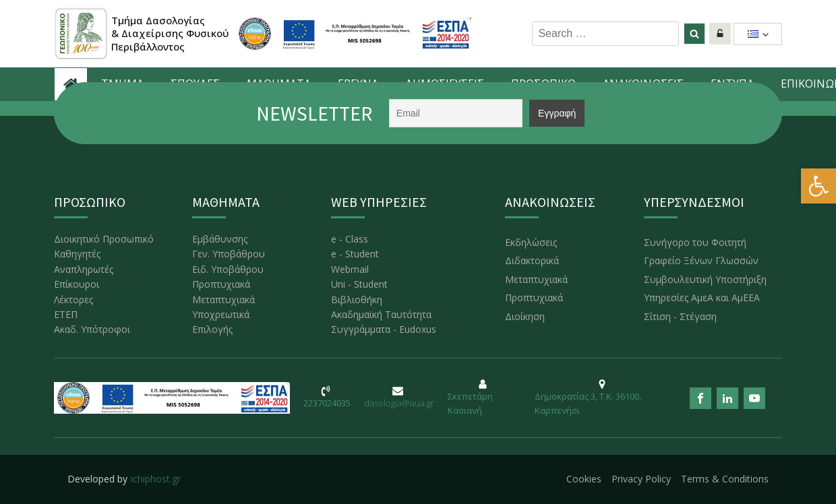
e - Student (355, 254)
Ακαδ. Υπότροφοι (92, 329)
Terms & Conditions (725, 479)
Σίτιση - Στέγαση (680, 316)
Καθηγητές (77, 254)
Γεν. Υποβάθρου (229, 254)
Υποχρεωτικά (221, 314)
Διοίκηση (525, 316)
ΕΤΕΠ (66, 314)
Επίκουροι (77, 284)
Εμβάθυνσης (220, 239)
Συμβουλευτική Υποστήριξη (705, 279)
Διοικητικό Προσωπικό (104, 239)
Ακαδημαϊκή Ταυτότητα (381, 314)
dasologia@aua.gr (399, 403)
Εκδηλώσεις (531, 242)
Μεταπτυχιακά (223, 300)
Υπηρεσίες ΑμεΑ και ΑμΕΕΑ (702, 297)
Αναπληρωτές (84, 269)
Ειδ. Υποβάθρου (228, 269)
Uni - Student (359, 284)
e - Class (350, 239)
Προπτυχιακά (221, 284)
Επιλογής (212, 329)
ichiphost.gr (156, 479)
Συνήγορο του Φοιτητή (695, 242)
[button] (818, 186)
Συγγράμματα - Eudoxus (384, 329)
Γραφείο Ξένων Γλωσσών (701, 260)
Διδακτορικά (532, 260)
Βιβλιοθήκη (357, 300)
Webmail (350, 269)
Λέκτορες (73, 300)
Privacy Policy (641, 479)
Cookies (584, 479)
